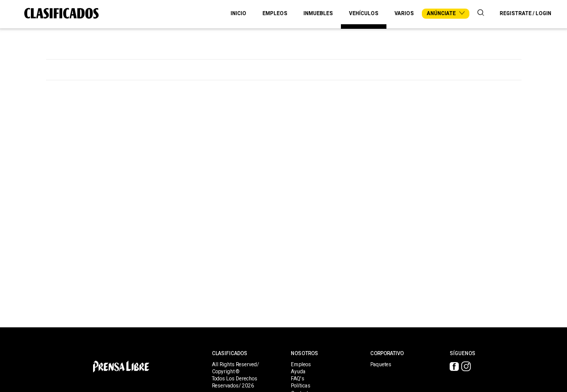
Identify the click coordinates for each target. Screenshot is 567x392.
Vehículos (364, 14)
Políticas (301, 386)
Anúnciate (446, 14)
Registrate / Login (526, 14)
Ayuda (298, 372)
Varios (404, 14)
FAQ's (298, 379)
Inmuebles (318, 14)
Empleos (275, 14)
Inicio (238, 14)
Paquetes (381, 365)
